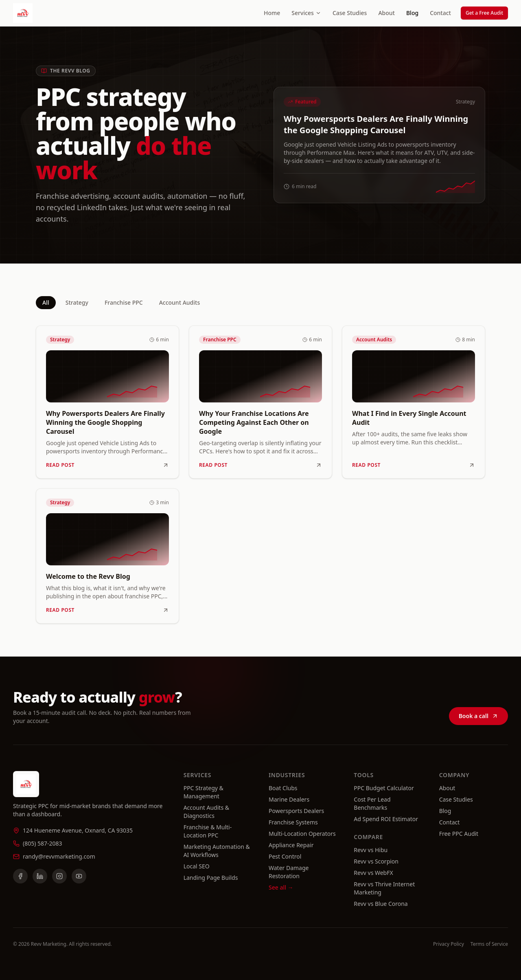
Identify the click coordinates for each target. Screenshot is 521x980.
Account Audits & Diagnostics (206, 812)
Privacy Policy (449, 944)
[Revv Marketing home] (23, 13)
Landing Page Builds (211, 878)
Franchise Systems (293, 822)
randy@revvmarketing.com (59, 856)
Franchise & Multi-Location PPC (208, 831)
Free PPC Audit (459, 834)
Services (306, 13)
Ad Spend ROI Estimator (386, 819)
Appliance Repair (291, 845)
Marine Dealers (289, 799)
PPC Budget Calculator (384, 788)
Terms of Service (489, 944)
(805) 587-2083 (43, 843)
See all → (281, 887)
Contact (440, 13)
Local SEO (197, 866)
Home (272, 13)
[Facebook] (20, 876)
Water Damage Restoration (289, 872)
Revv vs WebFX (373, 873)
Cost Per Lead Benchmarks (372, 803)
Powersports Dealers (296, 811)
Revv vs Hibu (371, 850)
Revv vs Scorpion (376, 861)
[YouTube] (79, 876)
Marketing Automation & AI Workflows (217, 851)
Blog (412, 13)
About (386, 13)
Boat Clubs (283, 788)
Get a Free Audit (484, 13)
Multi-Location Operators (302, 834)
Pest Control (285, 856)
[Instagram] (59, 876)
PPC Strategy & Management (204, 792)
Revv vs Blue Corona (381, 904)
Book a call (478, 718)
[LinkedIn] (40, 876)
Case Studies (350, 13)
